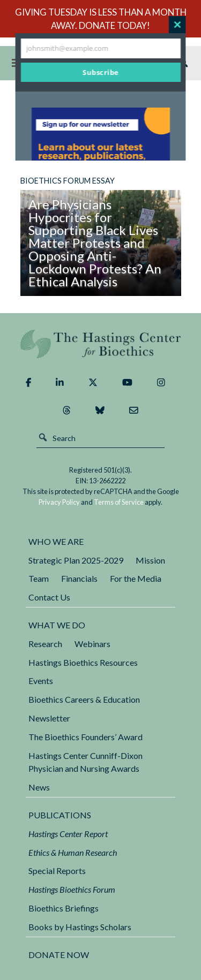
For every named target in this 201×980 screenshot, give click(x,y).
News (39, 787)
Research (45, 644)
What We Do (57, 625)
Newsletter (49, 718)
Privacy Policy (59, 502)
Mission (150, 560)
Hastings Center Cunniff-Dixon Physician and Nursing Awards (85, 762)
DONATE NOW (59, 955)
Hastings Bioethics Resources (83, 662)
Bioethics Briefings (64, 908)
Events (41, 681)
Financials (79, 578)
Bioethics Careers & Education (84, 699)
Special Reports (57, 871)
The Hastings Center (101, 344)
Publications (60, 815)
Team (39, 578)
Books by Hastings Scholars (80, 927)
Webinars (92, 644)
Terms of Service (119, 502)
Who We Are (56, 541)
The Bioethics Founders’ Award (85, 737)
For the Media (136, 578)
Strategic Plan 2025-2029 (76, 560)
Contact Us (49, 597)
